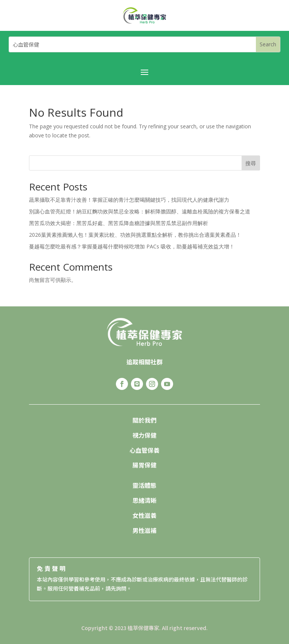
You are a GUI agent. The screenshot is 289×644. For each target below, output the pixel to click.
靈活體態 (144, 485)
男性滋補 (144, 530)
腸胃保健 (144, 465)
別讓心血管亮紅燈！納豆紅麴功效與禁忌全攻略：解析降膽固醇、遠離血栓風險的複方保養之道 (140, 211)
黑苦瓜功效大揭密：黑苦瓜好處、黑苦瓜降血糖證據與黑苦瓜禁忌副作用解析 (119, 223)
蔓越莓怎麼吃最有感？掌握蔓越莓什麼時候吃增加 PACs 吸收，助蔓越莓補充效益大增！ (132, 246)
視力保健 (144, 435)
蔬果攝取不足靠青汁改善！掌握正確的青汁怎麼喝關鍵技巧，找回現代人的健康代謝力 (129, 200)
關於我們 (144, 420)
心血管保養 (144, 450)
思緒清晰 (144, 500)
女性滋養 (144, 515)
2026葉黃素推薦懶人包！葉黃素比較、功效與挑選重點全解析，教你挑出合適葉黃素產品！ (135, 235)
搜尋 (251, 163)
